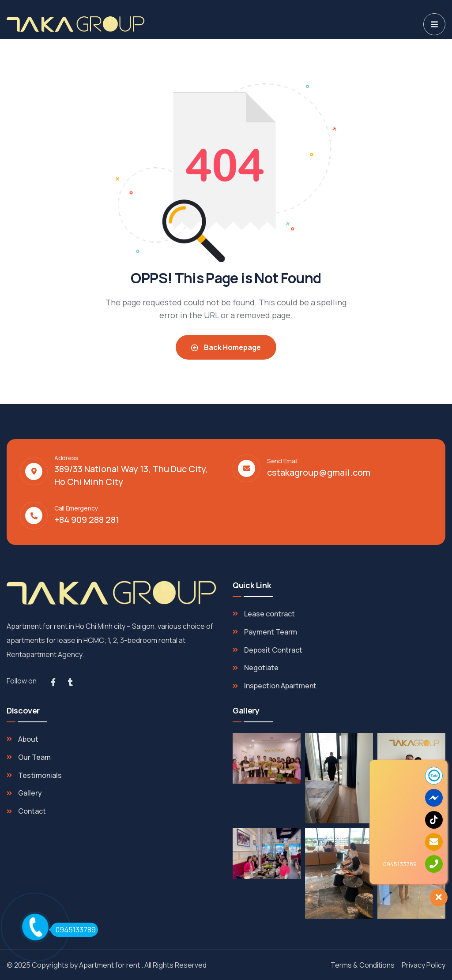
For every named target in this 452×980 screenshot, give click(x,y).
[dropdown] (434, 24)
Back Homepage (226, 347)
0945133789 (73, 930)
